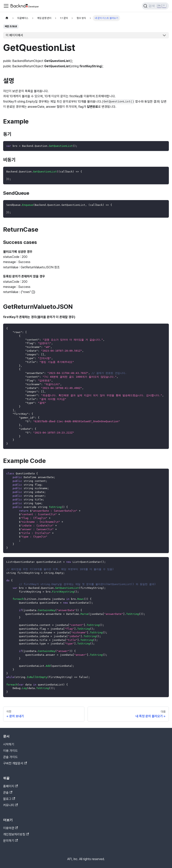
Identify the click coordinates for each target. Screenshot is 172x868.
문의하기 (10, 841)
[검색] (155, 6)
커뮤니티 (10, 805)
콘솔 (8, 793)
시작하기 (9, 744)
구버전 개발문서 (15, 763)
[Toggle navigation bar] (6, 6)
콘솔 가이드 (10, 757)
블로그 (9, 799)
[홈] (7, 18)
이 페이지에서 (14, 35)
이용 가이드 (10, 751)
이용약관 (10, 828)
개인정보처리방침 (16, 834)
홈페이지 (10, 786)
